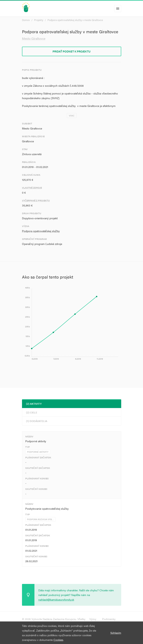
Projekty (39, 20)
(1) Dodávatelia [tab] (37, 421)
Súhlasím (116, 633)
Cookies (58, 640)
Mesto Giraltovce (34, 38)
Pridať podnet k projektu (72, 51)
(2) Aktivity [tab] (34, 404)
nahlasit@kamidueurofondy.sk (56, 599)
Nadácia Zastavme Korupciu (59, 619)
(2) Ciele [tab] (32, 412)
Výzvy (93, 619)
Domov (26, 20)
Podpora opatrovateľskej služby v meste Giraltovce (75, 20)
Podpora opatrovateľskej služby (41, 231)
